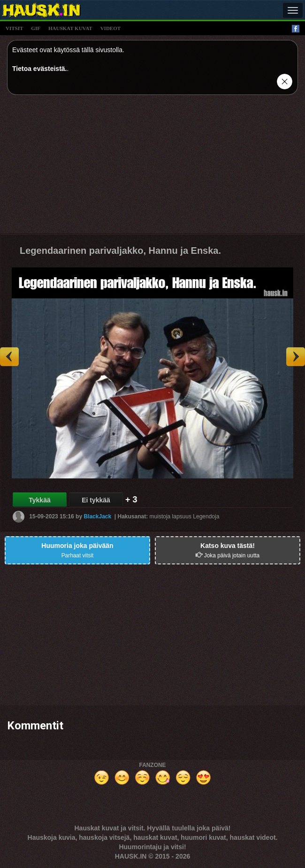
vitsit (14, 28)
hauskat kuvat (70, 28)
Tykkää (39, 500)
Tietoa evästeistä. (39, 69)
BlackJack (97, 516)
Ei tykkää (96, 500)
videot (111, 28)
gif (36, 28)
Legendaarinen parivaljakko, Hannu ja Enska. (120, 250)
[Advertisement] (152, 168)
